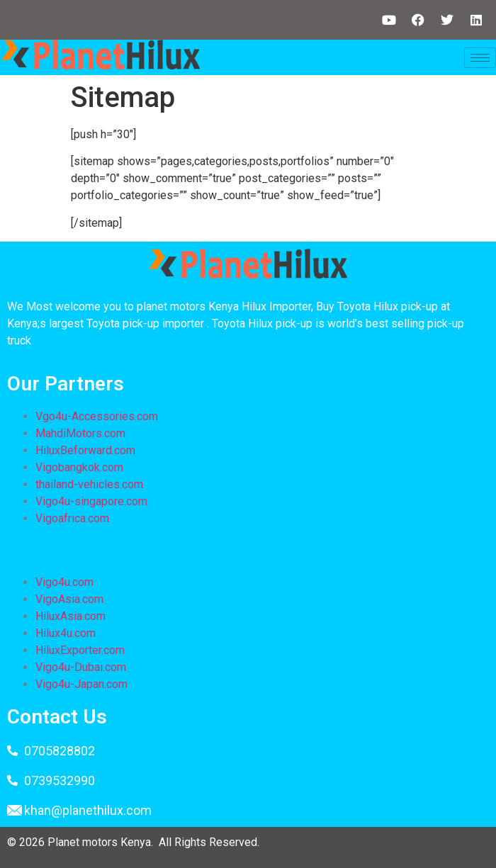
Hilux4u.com (66, 633)
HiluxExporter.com (80, 650)
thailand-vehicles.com (91, 484)
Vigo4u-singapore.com (91, 501)
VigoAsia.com (69, 599)
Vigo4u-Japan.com (81, 684)
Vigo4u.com (64, 582)
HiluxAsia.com (71, 616)
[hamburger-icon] (480, 58)
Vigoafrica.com (72, 518)
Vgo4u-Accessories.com (97, 416)
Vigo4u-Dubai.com (81, 667)
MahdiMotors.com (80, 433)
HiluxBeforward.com (85, 450)
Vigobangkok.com (79, 467)
